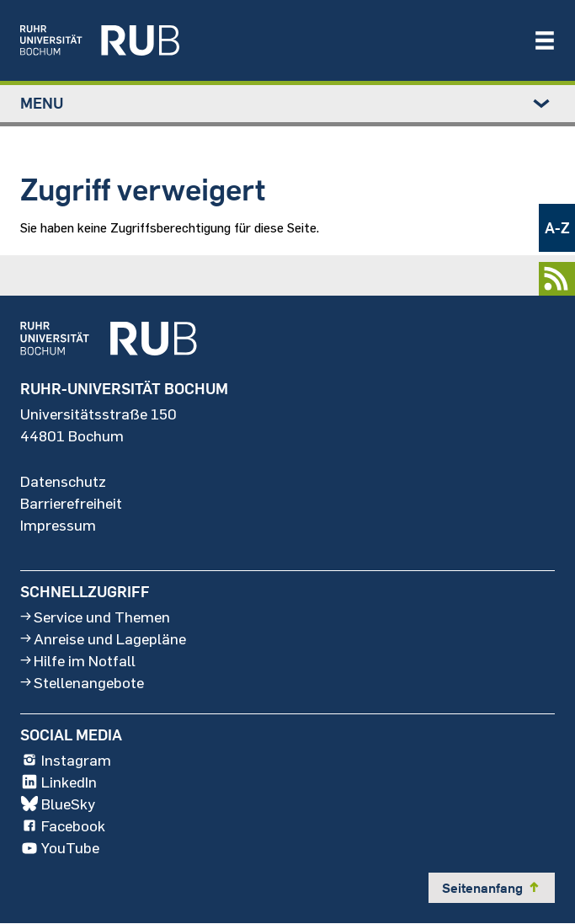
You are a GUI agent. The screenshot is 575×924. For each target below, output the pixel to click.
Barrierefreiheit (71, 504)
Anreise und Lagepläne (103, 638)
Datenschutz (63, 482)
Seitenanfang (492, 888)
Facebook (63, 826)
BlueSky (58, 804)
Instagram (66, 761)
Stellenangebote (82, 682)
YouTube (60, 848)
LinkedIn (59, 782)
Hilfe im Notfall (78, 660)
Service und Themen (95, 617)
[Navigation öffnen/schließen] (545, 40)
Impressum (58, 526)
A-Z (557, 228)
